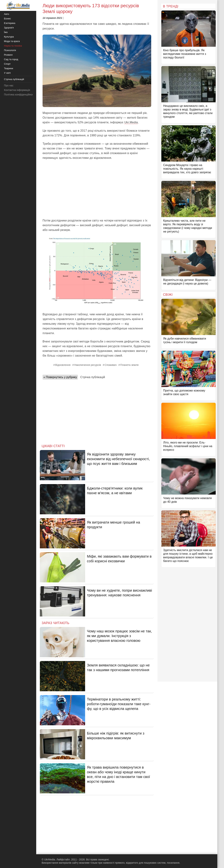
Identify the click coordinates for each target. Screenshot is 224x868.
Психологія (10, 50)
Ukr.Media (131, 122)
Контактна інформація (17, 90)
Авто (7, 14)
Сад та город (11, 59)
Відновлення (63, 365)
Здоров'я (9, 28)
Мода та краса (12, 41)
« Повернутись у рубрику (60, 377)
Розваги (8, 55)
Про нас (9, 85)
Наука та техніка (13, 46)
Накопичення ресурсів (87, 365)
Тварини (9, 68)
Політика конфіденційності (20, 95)
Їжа (6, 32)
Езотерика (10, 23)
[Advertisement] (97, 189)
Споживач (111, 365)
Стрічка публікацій (93, 377)
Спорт (7, 64)
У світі (7, 73)
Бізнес (7, 19)
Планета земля (129, 365)
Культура (9, 37)
